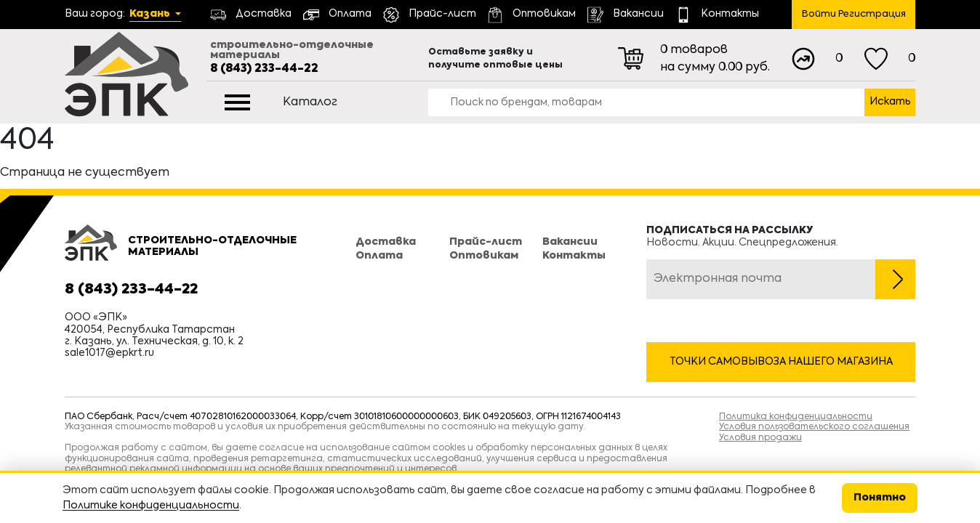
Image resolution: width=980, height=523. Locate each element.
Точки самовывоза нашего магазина (781, 362)
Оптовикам (484, 256)
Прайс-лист (486, 242)
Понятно (880, 498)
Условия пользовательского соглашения (814, 427)
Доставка (386, 242)
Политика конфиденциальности (796, 417)
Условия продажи (760, 438)
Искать (890, 102)
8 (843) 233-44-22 (264, 69)
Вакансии (570, 242)
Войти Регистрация (854, 14)
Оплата (379, 256)
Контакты (574, 256)
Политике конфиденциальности (151, 506)
